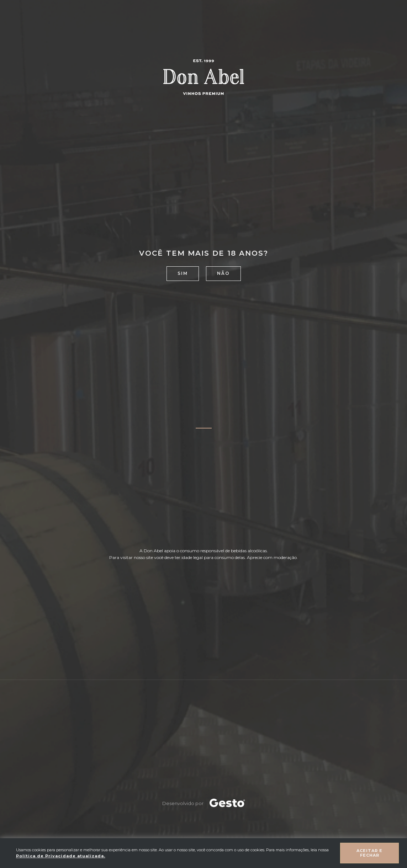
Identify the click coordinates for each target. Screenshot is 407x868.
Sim (183, 273)
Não (223, 273)
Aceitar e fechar (369, 853)
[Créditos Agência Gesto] (227, 803)
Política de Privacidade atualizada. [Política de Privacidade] (61, 856)
